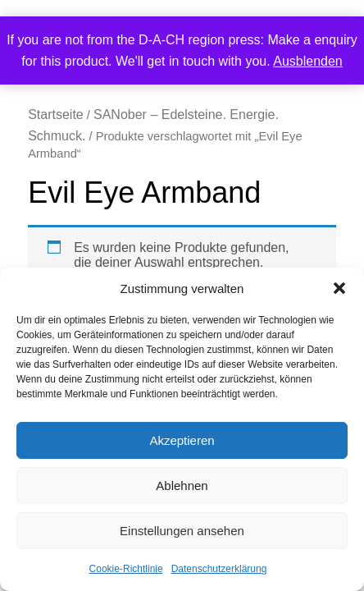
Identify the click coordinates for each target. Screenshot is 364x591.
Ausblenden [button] (308, 61)
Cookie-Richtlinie (126, 569)
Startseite (56, 115)
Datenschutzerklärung (219, 569)
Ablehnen (182, 486)
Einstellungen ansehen (182, 531)
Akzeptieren (182, 440)
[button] (339, 288)
